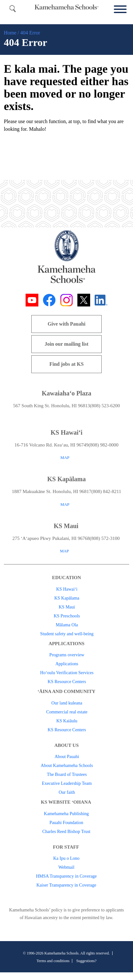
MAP (65, 457)
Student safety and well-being (67, 634)
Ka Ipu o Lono (66, 858)
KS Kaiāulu (67, 721)
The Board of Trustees (67, 774)
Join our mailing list (66, 344)
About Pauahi (67, 757)
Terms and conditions (53, 961)
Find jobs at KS (66, 364)
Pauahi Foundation (66, 823)
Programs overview (67, 655)
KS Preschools (67, 616)
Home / (12, 33)
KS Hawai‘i (67, 589)
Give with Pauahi (66, 324)
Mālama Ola (67, 625)
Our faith (67, 792)
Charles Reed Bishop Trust (66, 832)
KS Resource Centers (67, 682)
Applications (67, 664)
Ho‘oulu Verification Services (67, 673)
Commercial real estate (67, 712)
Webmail (66, 867)
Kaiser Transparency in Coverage (66, 885)
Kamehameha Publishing (66, 814)
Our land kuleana (67, 703)
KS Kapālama (67, 598)
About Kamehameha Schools (67, 766)
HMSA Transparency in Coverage (66, 876)
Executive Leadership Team (67, 783)
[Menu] (119, 9)
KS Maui (67, 607)
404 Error (30, 33)
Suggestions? (86, 961)
